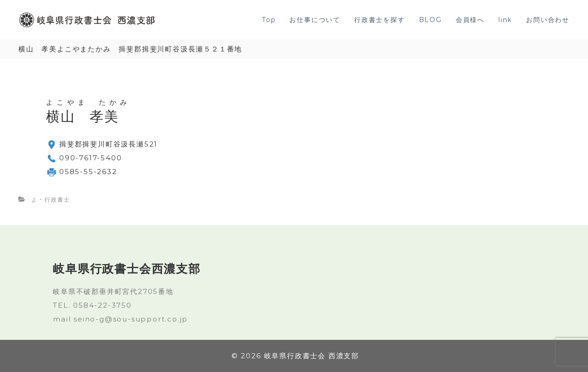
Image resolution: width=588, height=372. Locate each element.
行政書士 (57, 200)
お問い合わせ (548, 20)
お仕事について (315, 20)
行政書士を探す (380, 20)
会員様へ (470, 20)
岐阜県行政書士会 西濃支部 (312, 356)
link (505, 20)
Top (269, 20)
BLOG (430, 20)
